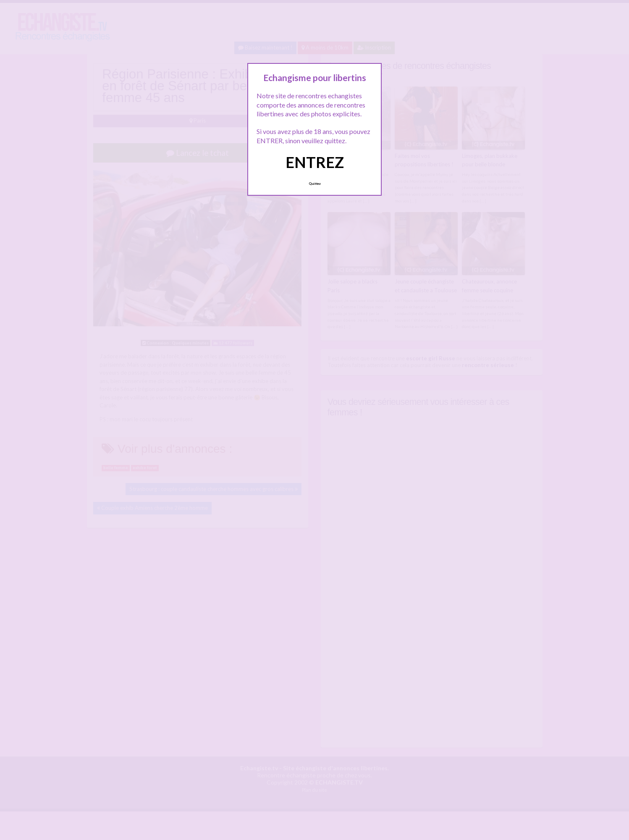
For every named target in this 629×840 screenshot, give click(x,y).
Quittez (315, 184)
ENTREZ (315, 162)
